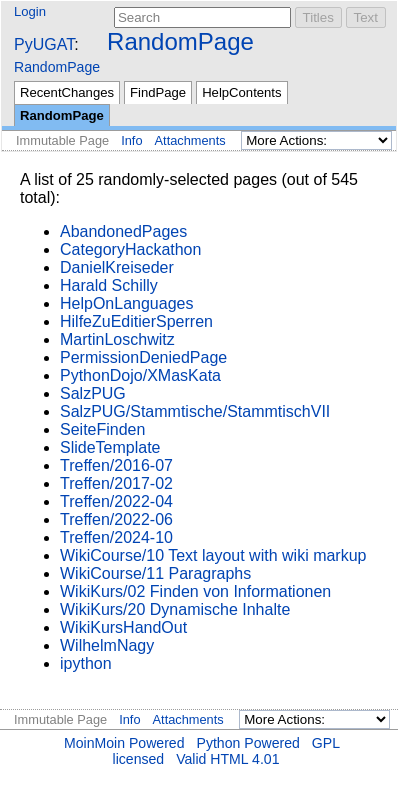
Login (30, 11)
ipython (86, 663)
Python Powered (248, 743)
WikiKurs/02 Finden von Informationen (195, 591)
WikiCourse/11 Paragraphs (155, 573)
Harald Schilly (109, 285)
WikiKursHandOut (123, 627)
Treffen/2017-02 (116, 483)
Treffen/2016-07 (116, 465)
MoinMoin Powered (124, 743)
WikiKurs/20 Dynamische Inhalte (175, 609)
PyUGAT (44, 44)
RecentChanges (67, 92)
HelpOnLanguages (126, 303)
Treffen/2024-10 (116, 537)
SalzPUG (93, 393)
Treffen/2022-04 (116, 501)
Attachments (190, 140)
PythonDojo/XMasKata (140, 375)
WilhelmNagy (107, 645)
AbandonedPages (123, 231)
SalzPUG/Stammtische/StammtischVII (195, 411)
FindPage (158, 92)
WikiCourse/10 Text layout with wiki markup (213, 555)
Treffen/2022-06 (116, 519)
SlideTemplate (110, 447)
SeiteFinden (102, 429)
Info (131, 140)
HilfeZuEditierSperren (136, 321)
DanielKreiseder (117, 267)
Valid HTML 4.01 (227, 759)
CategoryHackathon (130, 249)
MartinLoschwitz (117, 339)
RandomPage (180, 41)
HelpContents (241, 92)
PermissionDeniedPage (143, 357)
